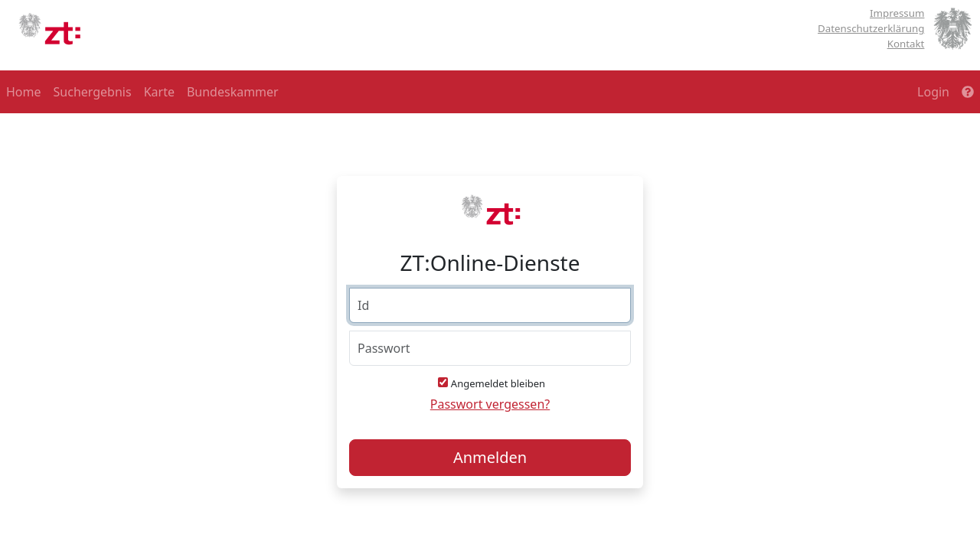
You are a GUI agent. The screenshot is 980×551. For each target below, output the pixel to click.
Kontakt (906, 44)
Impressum (897, 13)
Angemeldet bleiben (498, 383)
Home (24, 92)
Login (933, 92)
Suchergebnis (93, 92)
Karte (159, 92)
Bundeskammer (233, 92)
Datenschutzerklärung (871, 28)
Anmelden (490, 457)
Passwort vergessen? (490, 404)
